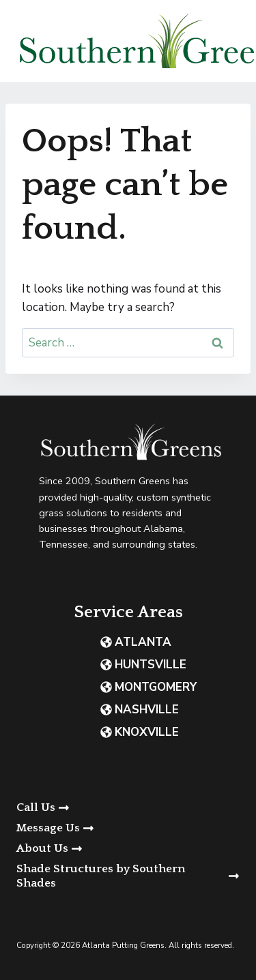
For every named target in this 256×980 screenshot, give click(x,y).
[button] (128, 828)
